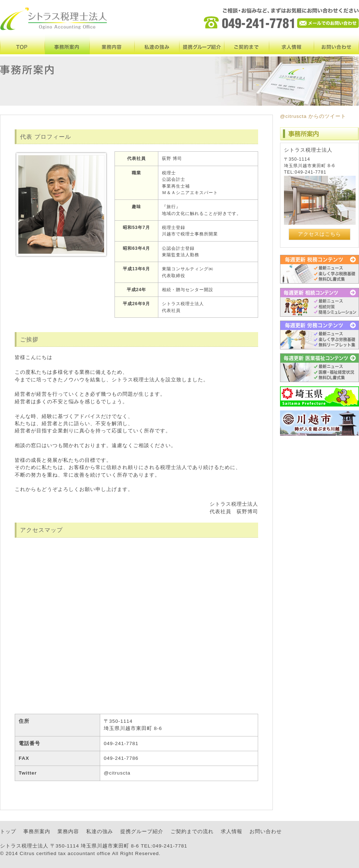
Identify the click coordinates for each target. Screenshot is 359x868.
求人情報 (292, 44)
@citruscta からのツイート (313, 116)
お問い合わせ (337, 44)
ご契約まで (247, 44)
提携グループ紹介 (202, 44)
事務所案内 (67, 44)
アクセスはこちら (320, 234)
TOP (22, 44)
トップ (8, 832)
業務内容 (112, 44)
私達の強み (157, 44)
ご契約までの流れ (192, 832)
